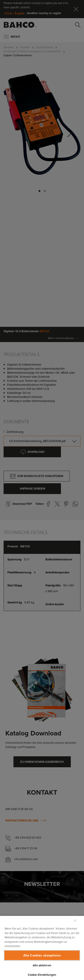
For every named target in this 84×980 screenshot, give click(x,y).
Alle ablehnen (42, 965)
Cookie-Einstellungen (42, 975)
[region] (42, 948)
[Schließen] (75, 921)
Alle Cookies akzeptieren (42, 955)
